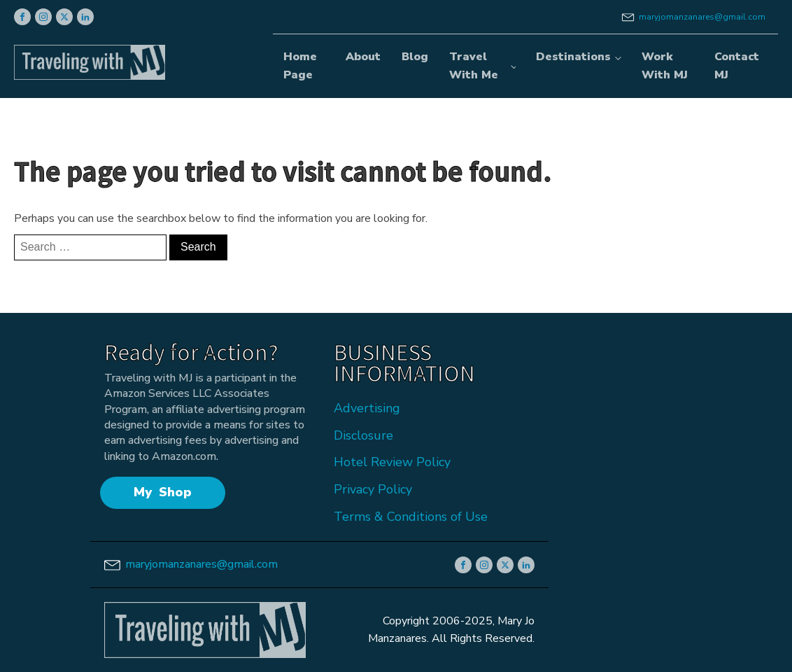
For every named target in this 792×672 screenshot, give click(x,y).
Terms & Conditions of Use (411, 517)
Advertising (367, 408)
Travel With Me (474, 66)
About (363, 57)
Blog (415, 57)
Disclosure (363, 435)
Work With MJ (665, 66)
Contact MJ (737, 66)
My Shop (163, 492)
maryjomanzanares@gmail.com (702, 17)
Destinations (573, 57)
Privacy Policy (373, 489)
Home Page (300, 66)
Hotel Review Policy (392, 462)
